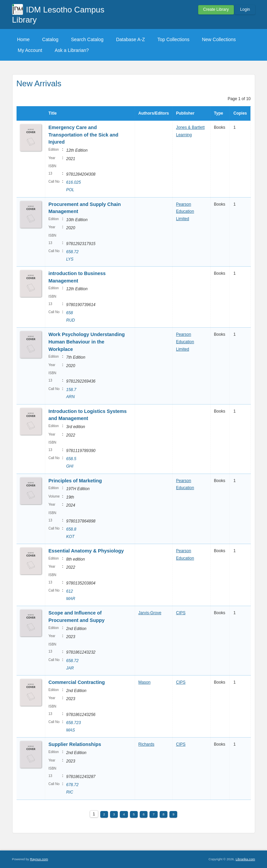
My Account (30, 50)
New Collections (219, 39)
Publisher (185, 113)
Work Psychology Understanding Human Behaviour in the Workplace (87, 342)
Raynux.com (39, 859)
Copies (240, 113)
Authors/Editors (154, 113)
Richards (146, 744)
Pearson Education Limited (185, 212)
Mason (144, 682)
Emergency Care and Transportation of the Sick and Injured (84, 135)
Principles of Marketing (75, 481)
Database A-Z (131, 39)
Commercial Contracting (77, 682)
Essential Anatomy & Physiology (86, 551)
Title (53, 113)
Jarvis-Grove (150, 613)
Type (219, 113)
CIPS (181, 613)
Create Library (216, 9)
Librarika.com (245, 859)
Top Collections (173, 39)
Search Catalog (87, 39)
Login (245, 9)
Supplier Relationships (75, 744)
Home (23, 39)
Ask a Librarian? (72, 50)
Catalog (50, 39)
